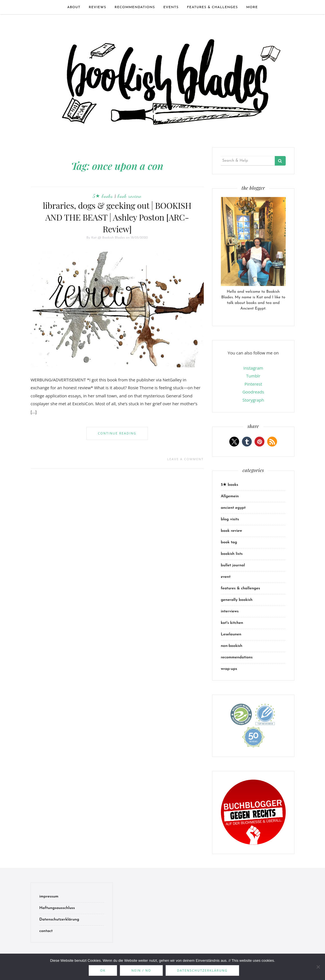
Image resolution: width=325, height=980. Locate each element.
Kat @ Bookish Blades (108, 238)
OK (103, 970)
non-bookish (232, 646)
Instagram (253, 368)
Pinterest (253, 384)
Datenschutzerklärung (59, 920)
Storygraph (253, 400)
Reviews (97, 7)
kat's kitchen (232, 623)
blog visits (230, 519)
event (226, 577)
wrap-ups (229, 669)
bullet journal (233, 565)
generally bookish (237, 600)
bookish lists (232, 554)
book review (130, 196)
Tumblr (253, 376)
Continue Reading (117, 433)
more (252, 7)
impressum (49, 897)
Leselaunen (231, 634)
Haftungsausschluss (57, 908)
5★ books (103, 196)
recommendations (135, 7)
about (74, 7)
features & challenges (212, 7)
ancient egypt (233, 508)
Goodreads (253, 392)
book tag (229, 542)
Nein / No (141, 970)
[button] (234, 442)
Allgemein (230, 496)
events (171, 7)
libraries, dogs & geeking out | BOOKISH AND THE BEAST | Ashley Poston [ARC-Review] (117, 217)
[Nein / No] (318, 967)
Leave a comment (186, 459)
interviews (230, 611)
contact (46, 931)
